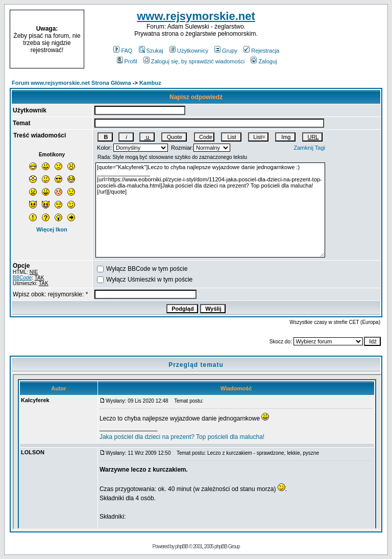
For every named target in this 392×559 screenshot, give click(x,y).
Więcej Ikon (52, 229)
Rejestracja (261, 51)
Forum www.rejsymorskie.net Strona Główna (71, 83)
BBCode (22, 278)
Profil (127, 61)
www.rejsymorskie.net (196, 16)
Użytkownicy (189, 51)
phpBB (181, 546)
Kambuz (150, 83)
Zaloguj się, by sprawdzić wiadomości (194, 61)
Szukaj (151, 51)
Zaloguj (264, 61)
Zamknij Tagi (310, 148)
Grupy (226, 51)
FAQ (123, 51)
